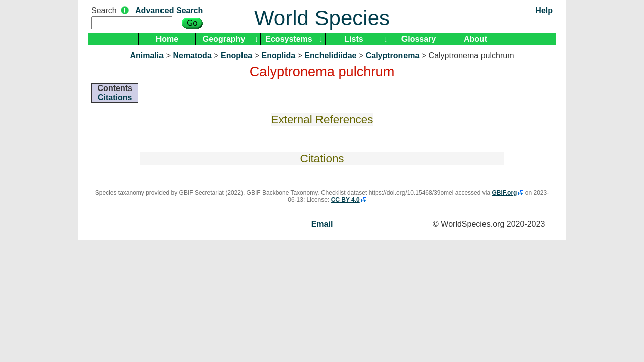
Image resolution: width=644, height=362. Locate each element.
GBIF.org (504, 193)
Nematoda (192, 56)
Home (167, 39)
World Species (322, 18)
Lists (353, 39)
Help (544, 10)
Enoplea (236, 56)
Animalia (147, 56)
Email (322, 224)
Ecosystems (289, 39)
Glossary (419, 39)
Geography (224, 39)
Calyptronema (393, 56)
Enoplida (279, 56)
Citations (115, 97)
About (475, 39)
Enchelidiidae (330, 56)
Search (104, 10)
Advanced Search (169, 10)
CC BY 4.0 (345, 200)
